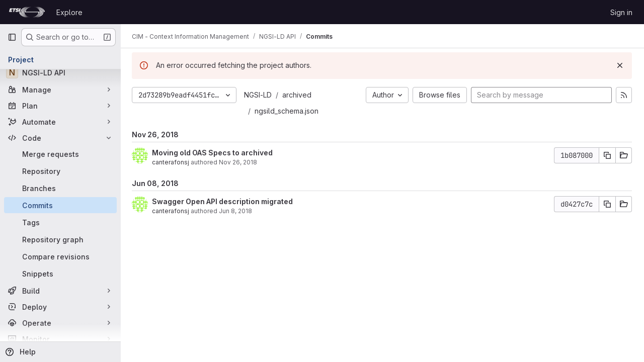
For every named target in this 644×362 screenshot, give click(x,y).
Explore (69, 12)
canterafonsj (172, 162)
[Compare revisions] (60, 256)
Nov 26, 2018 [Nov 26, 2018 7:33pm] (239, 162)
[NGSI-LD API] (60, 72)
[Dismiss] (620, 65)
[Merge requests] (60, 154)
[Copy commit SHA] (607, 155)
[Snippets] (60, 274)
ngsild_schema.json (288, 111)
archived (298, 95)
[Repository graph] (60, 239)
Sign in (621, 12)
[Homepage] (27, 12)
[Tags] (60, 222)
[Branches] (60, 188)
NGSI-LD (259, 95)
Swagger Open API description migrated (223, 201)
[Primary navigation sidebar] (12, 37)
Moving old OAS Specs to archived (213, 153)
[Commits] (60, 205)
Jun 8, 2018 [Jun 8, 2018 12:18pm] (236, 211)
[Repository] (60, 171)
